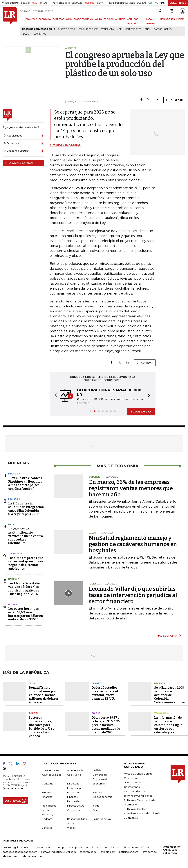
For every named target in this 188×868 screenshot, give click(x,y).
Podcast (47, 819)
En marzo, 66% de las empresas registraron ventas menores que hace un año (131, 488)
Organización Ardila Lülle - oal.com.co (172, 850)
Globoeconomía (102, 797)
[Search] (160, 11)
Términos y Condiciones (138, 796)
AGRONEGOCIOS (104, 19)
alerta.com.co (11, 856)
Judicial (34, 713)
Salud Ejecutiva (102, 819)
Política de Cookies (135, 809)
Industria (14, 474)
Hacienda (14, 579)
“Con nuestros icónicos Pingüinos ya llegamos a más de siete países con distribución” (25, 483)
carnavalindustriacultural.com (58, 852)
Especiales (74, 792)
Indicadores (49, 805)
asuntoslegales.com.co (17, 847)
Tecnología (15, 553)
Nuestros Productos (136, 782)
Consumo (48, 783)
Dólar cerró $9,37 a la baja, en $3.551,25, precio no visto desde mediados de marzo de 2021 (106, 725)
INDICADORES (167, 19)
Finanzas (47, 797)
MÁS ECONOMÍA (167, 636)
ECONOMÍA (45, 19)
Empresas (48, 792)
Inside (96, 805)
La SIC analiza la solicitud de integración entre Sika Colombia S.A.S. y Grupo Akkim (26, 509)
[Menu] (23, 19)
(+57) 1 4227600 (13, 788)
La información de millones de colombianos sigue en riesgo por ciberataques (168, 725)
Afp (120, 29)
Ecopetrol (40, 34)
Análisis (97, 770)
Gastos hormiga (163, 29)
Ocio (95, 810)
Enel (148, 29)
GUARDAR (174, 100)
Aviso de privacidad (136, 791)
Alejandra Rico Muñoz (65, 145)
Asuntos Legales (51, 775)
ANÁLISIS (120, 19)
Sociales (47, 828)
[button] (55, 396)
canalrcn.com (88, 852)
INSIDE (180, 19)
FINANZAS (31, 19)
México (12, 525)
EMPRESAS (58, 19)
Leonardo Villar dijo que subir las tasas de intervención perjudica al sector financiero (133, 595)
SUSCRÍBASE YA (141, 412)
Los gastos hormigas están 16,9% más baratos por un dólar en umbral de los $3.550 (26, 614)
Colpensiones (133, 29)
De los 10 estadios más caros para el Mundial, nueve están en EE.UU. (105, 693)
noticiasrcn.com (129, 852)
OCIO (69, 19)
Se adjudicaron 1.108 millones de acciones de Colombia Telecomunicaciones (170, 695)
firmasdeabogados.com (106, 847)
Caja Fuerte (74, 775)
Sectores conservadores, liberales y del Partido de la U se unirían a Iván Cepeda (42, 727)
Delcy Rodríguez (88, 29)
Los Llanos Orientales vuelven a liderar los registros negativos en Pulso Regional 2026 (25, 589)
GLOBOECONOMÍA (84, 19)
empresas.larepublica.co (73, 847)
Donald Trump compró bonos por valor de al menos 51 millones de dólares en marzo (44, 695)
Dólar (27, 34)
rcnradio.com (107, 852)
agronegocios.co (44, 847)
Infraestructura (76, 805)
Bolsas (13, 604)
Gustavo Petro (66, 29)
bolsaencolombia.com (138, 847)
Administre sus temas (19, 163)
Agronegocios (50, 770)
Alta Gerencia (75, 770)
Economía (99, 783)
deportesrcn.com (34, 856)
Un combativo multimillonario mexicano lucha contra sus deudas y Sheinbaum (26, 536)
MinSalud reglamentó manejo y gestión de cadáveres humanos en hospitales (133, 544)
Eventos (97, 792)
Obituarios (73, 810)
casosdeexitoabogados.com (20, 852)
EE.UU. (32, 683)
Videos (71, 828)
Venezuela (108, 29)
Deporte (97, 683)
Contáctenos (132, 787)
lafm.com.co (149, 852)
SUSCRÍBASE (178, 3)
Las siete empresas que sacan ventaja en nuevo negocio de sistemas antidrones (26, 563)
